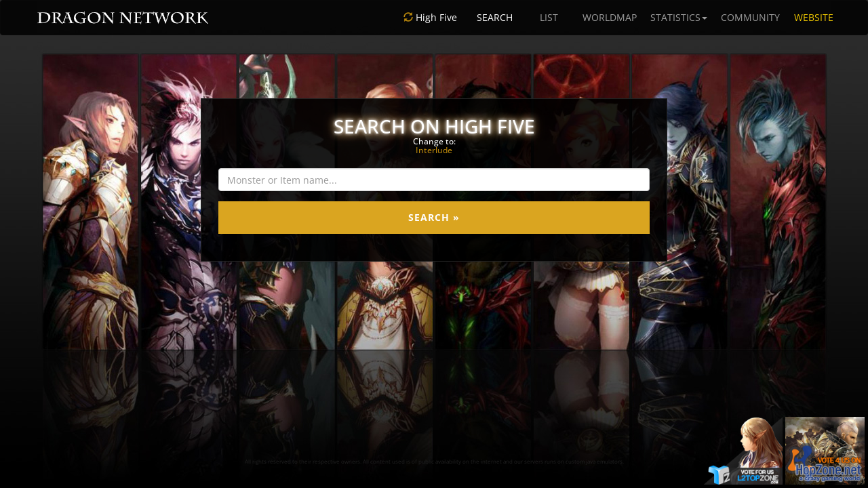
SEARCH (495, 17)
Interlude (434, 150)
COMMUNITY (750, 17)
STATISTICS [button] (679, 17)
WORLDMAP (610, 17)
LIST (549, 17)
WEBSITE (814, 17)
